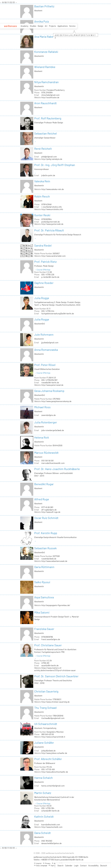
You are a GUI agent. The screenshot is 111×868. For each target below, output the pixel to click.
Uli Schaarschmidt (46, 724)
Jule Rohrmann (44, 334)
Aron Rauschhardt (45, 103)
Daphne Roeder (44, 283)
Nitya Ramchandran (46, 82)
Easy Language (40, 865)
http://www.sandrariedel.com (53, 256)
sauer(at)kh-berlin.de (50, 665)
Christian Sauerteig (46, 691)
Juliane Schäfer (44, 743)
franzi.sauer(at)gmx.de (51, 639)
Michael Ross (42, 407)
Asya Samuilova (44, 597)
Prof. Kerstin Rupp (46, 533)
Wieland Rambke (45, 67)
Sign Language (55, 865)
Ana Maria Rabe (44, 37)
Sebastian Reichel (46, 133)
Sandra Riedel (43, 245)
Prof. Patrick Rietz (45, 262)
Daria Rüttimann (44, 567)
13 (14, 2)
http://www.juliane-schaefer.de (54, 753)
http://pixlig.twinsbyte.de (52, 159)
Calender (69, 866)
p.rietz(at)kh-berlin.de (50, 277)
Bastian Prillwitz (44, 6)
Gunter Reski (42, 215)
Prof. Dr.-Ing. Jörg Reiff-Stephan (55, 165)
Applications (63, 26)
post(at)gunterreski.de (51, 222)
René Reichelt (43, 149)
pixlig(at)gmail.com (49, 157)
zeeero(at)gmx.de (48, 415)
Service (72, 26)
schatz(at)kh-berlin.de (50, 811)
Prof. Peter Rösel (45, 365)
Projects (52, 26)
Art (46, 26)
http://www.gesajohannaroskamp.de (56, 401)
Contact (83, 866)
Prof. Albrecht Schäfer (48, 759)
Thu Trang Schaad (45, 708)
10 (6, 2)
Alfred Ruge (42, 499)
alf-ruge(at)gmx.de (49, 510)
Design (40, 26)
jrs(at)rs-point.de (48, 175)
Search (60, 866)
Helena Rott (42, 437)
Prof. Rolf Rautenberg (48, 118)
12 (11, 2)
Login (76, 866)
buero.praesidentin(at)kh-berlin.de (69, 860)
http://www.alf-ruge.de (51, 512)
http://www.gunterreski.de (52, 224)
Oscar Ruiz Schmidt (46, 518)
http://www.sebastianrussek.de (54, 561)
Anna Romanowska (46, 350)
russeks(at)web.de (49, 559)
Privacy (46, 863)
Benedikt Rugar (44, 484)
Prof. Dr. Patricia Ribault (49, 230)
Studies (33, 26)
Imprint (38, 863)
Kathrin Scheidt (44, 816)
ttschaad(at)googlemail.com (53, 718)
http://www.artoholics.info (52, 209)
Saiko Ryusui (42, 582)
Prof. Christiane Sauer (48, 645)
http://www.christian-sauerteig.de (55, 702)
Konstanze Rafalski (46, 52)
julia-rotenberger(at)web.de (53, 430)
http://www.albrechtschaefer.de (55, 772)
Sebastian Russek (45, 548)
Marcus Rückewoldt (46, 453)
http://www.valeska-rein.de (53, 189)
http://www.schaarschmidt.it (53, 737)
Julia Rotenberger (46, 422)
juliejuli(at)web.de (48, 751)
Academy (24, 26)
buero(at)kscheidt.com (51, 825)
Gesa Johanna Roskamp (49, 391)
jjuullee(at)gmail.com (50, 343)
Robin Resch (42, 196)
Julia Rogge (42, 298)
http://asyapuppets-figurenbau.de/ (56, 605)
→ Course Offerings (42, 270)
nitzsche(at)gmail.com (50, 95)
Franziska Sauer (44, 629)
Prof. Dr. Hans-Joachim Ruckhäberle (57, 469)
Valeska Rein (42, 181)
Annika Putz (42, 21)
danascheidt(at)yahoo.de (51, 843)
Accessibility (93, 866)
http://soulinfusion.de (50, 97)
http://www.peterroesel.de (52, 385)
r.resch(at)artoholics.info (52, 207)
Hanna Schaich (44, 778)
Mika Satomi (42, 612)
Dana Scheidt (42, 833)
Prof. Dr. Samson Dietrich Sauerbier (56, 676)
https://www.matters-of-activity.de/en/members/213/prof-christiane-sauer (55, 669)
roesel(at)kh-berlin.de (50, 383)
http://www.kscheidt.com (52, 827)
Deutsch (104, 866)
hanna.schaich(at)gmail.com (53, 786)
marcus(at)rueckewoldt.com (53, 463)
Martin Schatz (43, 793)
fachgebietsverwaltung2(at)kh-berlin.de (58, 314)
